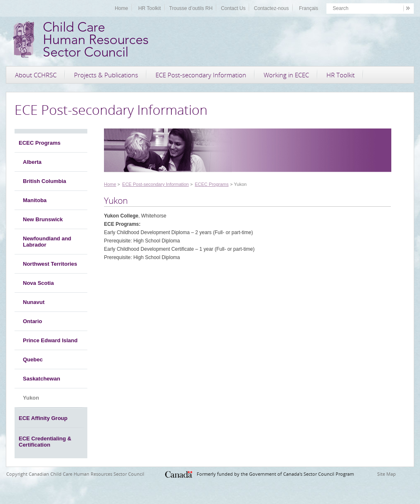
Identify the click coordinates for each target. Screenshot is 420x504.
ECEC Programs (40, 143)
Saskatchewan (42, 379)
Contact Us (233, 8)
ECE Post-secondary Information (201, 75)
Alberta (32, 162)
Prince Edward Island (50, 340)
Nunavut (34, 302)
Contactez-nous (271, 8)
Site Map (387, 474)
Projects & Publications (106, 75)
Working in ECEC (286, 75)
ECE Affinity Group (43, 418)
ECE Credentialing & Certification (45, 442)
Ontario (32, 321)
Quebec (33, 359)
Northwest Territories (50, 264)
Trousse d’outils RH (191, 8)
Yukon (31, 398)
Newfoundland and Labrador (47, 242)
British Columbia (44, 181)
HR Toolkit (149, 8)
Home (121, 8)
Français (309, 8)
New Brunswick (43, 219)
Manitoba (35, 200)
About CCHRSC (36, 75)
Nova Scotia (38, 283)
